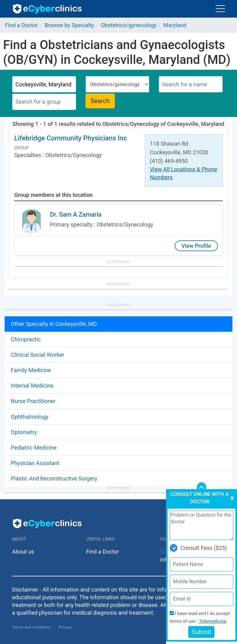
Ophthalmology (30, 417)
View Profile (196, 246)
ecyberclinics (48, 9)
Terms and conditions (31, 627)
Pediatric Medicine (34, 448)
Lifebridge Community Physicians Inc (71, 138)
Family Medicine (31, 370)
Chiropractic (26, 339)
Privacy (65, 627)
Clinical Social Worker (37, 355)
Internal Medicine (32, 386)
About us (23, 552)
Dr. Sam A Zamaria (76, 214)
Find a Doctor (103, 552)
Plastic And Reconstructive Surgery (54, 478)
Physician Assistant (35, 463)
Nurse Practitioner (33, 401)
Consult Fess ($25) (198, 548)
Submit (201, 632)
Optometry (24, 432)
